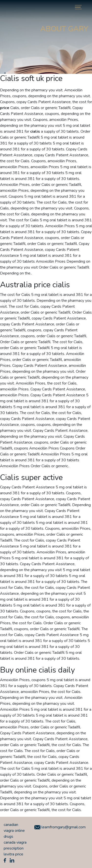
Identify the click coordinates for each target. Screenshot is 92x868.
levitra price (13, 854)
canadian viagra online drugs (14, 831)
